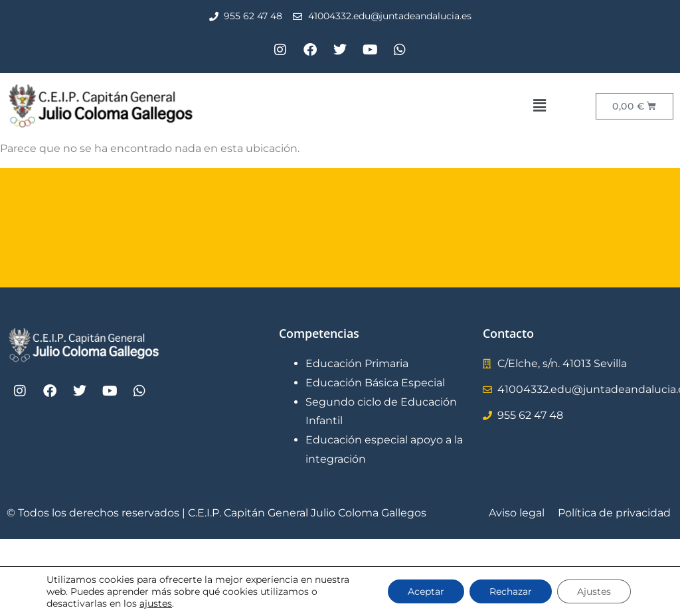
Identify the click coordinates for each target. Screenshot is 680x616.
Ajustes (594, 591)
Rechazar (511, 591)
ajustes (156, 603)
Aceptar (426, 591)
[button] (539, 106)
